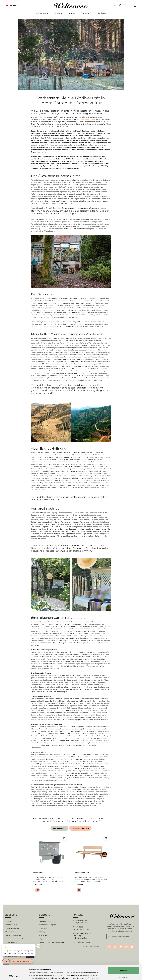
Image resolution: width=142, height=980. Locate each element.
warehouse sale (11, 925)
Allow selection (123, 964)
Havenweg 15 (78, 936)
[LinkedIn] (132, 947)
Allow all (124, 956)
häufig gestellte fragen (48, 921)
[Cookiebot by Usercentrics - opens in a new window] (14, 976)
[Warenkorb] (135, 6)
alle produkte (10, 932)
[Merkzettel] (125, 6)
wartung (42, 932)
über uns (11, 915)
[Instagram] (126, 947)
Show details (116, 976)
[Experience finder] (120, 6)
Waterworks (38, 873)
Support (44, 915)
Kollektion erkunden (80, 828)
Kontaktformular (92, 946)
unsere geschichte (12, 928)
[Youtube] (115, 947)
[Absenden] (135, 936)
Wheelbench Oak (82, 873)
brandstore (9, 921)
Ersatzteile (43, 928)
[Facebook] (109, 947)
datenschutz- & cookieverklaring (51, 942)
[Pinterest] (121, 947)
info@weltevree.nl (81, 920)
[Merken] (64, 838)
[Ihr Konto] (130, 6)
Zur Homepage (59, 828)
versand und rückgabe (47, 925)
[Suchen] (115, 6)
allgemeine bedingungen (49, 939)
